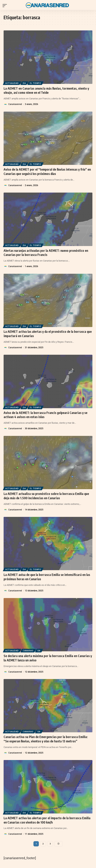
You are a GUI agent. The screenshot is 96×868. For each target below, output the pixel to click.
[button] (6, 6)
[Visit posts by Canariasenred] (5, 104)
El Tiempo (35, 83)
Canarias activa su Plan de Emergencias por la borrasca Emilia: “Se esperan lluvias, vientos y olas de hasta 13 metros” (46, 739)
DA (24, 83)
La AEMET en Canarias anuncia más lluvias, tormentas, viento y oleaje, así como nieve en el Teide (46, 91)
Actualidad (12, 83)
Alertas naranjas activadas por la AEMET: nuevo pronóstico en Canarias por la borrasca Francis (46, 253)
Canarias (28, 651)
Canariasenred (15, 104)
